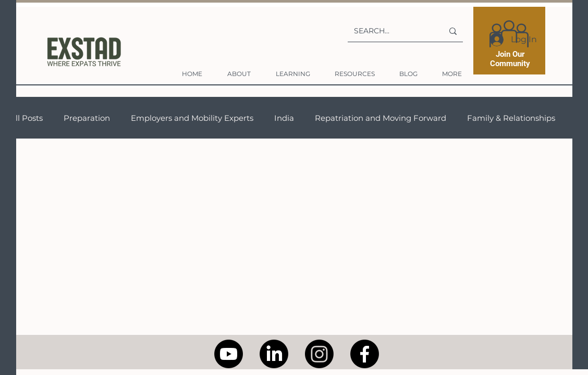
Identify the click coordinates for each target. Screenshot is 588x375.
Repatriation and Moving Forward (381, 118)
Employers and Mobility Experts (192, 118)
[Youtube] (229, 354)
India (284, 118)
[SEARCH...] (391, 31)
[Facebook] (365, 354)
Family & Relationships (511, 118)
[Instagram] (319, 354)
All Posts (26, 118)
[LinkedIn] (274, 354)
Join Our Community (510, 59)
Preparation (87, 118)
